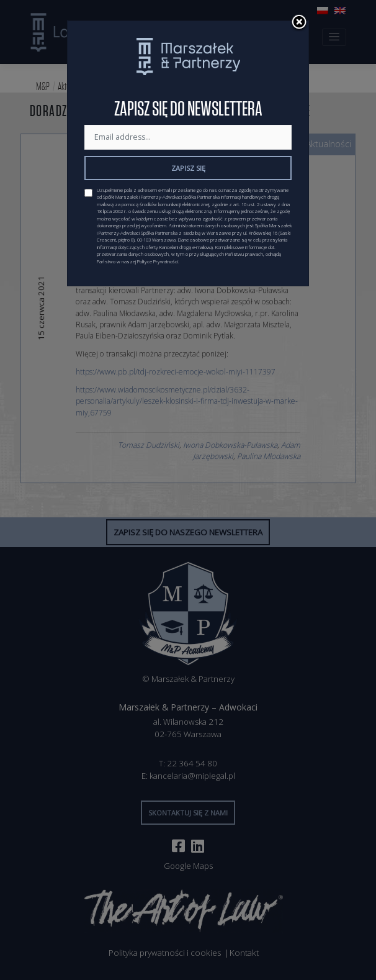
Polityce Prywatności (158, 261)
